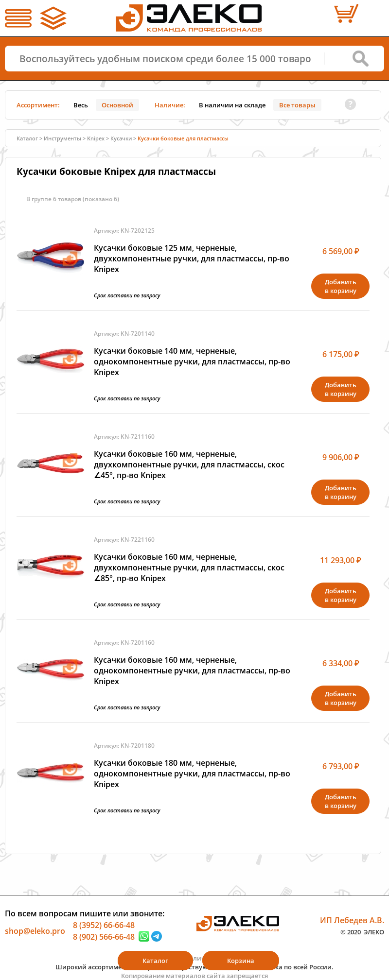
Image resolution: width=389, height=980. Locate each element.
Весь (81, 105)
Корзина (241, 961)
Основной (117, 105)
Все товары (297, 105)
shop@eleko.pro (35, 931)
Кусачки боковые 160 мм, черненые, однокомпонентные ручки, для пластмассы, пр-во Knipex (192, 671)
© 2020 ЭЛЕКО (362, 931)
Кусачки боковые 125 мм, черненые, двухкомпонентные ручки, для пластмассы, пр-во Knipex (192, 258)
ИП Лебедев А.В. (352, 920)
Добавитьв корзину (341, 286)
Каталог (27, 138)
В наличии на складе (232, 105)
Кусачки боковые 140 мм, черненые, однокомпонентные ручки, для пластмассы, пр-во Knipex (192, 361)
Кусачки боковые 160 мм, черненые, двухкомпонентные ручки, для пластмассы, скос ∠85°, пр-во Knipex (189, 567)
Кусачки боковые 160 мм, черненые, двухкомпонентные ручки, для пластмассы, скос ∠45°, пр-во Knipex (189, 464)
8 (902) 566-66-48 (104, 936)
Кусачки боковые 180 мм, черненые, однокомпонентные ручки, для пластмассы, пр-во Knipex (192, 774)
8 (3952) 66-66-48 (104, 925)
